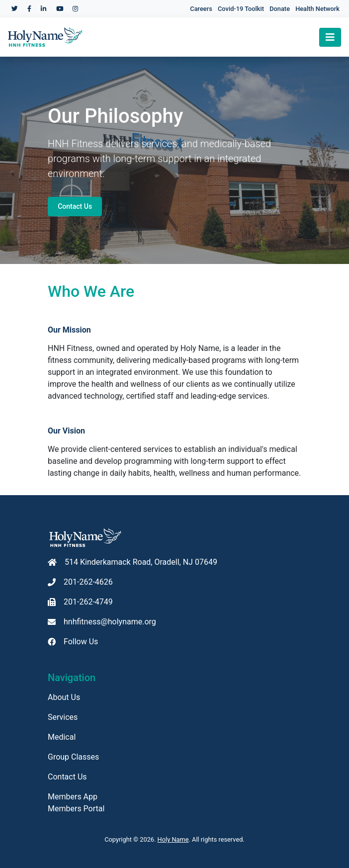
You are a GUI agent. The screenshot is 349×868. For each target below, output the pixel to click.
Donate (280, 9)
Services (63, 717)
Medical (62, 737)
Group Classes (73, 757)
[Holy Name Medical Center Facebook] (29, 9)
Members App (73, 797)
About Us (64, 697)
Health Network (317, 9)
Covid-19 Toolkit (241, 9)
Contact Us (75, 206)
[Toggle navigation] (330, 37)
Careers (201, 9)
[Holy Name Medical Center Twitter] (15, 9)
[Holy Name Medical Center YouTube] (60, 9)
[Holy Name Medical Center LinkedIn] (44, 9)
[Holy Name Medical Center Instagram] (75, 9)
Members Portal (76, 809)
